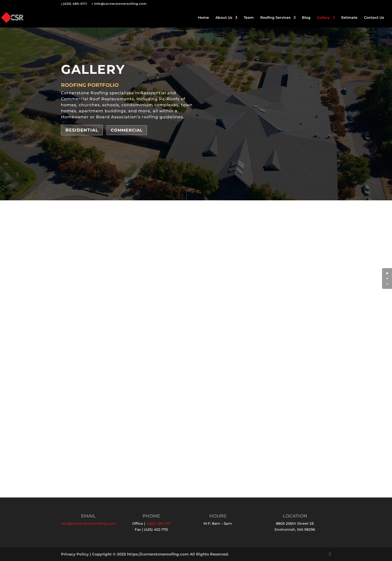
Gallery (323, 18)
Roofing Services (275, 18)
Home (203, 18)
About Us (224, 18)
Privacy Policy (75, 554)
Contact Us (374, 18)
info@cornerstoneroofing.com (88, 523)
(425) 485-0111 (75, 4)
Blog (306, 18)
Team (249, 18)
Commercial (127, 130)
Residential (82, 130)
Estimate (349, 18)
